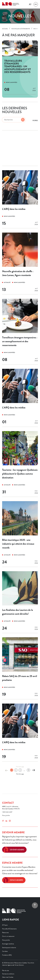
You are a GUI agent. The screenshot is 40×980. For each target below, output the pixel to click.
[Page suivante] (33, 770)
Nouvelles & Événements (9, 929)
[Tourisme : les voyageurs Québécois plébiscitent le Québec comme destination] (20, 464)
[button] (36, 4)
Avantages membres (8, 944)
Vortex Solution (19, 965)
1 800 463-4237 (7, 812)
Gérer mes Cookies (8, 977)
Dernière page (20, 774)
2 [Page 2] (16, 770)
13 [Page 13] (28, 770)
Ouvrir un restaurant (8, 936)
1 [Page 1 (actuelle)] (12, 770)
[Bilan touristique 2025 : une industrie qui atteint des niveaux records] (20, 534)
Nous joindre (6, 815)
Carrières (5, 951)
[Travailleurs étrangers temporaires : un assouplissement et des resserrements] (20, 332)
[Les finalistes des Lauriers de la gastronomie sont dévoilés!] (20, 602)
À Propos (5, 925)
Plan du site (5, 971)
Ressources (5, 933)
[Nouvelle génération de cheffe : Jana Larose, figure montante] (20, 264)
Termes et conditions (8, 974)
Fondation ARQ (7, 955)
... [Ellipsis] (24, 770)
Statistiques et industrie (9, 948)
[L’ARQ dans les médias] (20, 199)
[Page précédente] (7, 770)
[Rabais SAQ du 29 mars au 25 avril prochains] (20, 668)
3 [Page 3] (20, 770)
